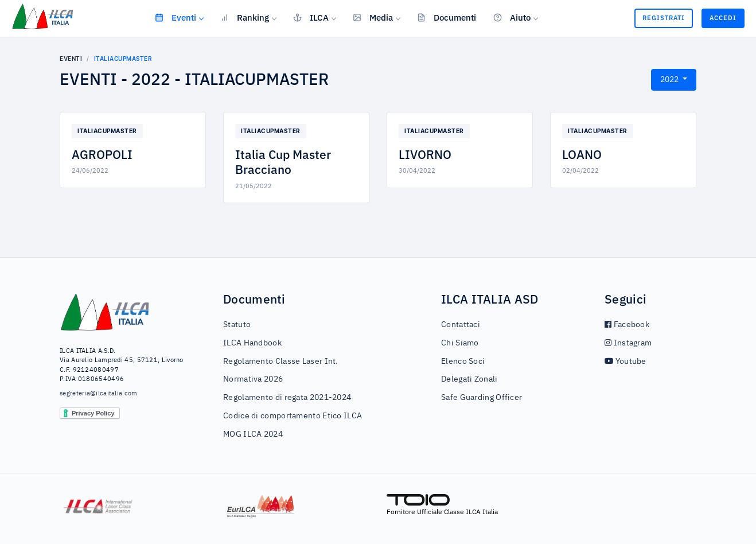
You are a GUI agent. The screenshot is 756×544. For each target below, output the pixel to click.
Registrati (664, 18)
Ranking (245, 17)
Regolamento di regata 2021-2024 (287, 398)
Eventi (176, 17)
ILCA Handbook (252, 343)
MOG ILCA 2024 (253, 434)
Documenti (447, 17)
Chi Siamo (460, 343)
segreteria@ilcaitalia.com (99, 393)
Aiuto (512, 17)
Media (373, 17)
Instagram (628, 343)
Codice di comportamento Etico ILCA (293, 416)
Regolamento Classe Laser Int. (281, 362)
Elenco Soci (463, 362)
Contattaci (461, 325)
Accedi (723, 18)
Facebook (627, 325)
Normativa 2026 (253, 379)
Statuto (237, 325)
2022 (670, 80)
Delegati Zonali (469, 379)
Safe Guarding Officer (482, 398)
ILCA (311, 17)
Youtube (626, 362)
